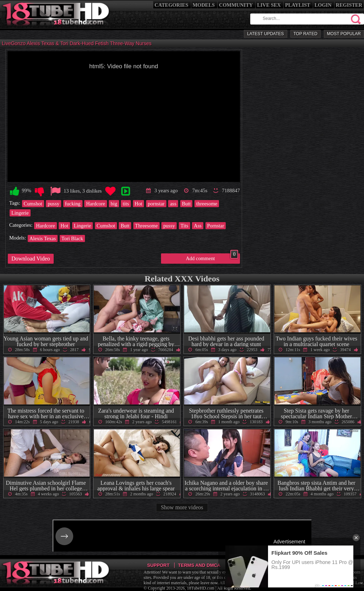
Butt (186, 204)
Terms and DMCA (199, 565)
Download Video (31, 259)
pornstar (156, 204)
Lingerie (20, 213)
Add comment (212, 257)
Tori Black (72, 238)
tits (126, 204)
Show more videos (182, 507)
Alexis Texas (43, 238)
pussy (53, 204)
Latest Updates (265, 34)
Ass (198, 226)
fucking (73, 204)
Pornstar (216, 226)
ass (173, 204)
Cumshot (33, 204)
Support (158, 565)
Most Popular (344, 34)
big (114, 204)
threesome (207, 204)
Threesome (146, 226)
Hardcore (96, 204)
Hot (139, 204)
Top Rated (306, 34)
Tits (184, 226)
